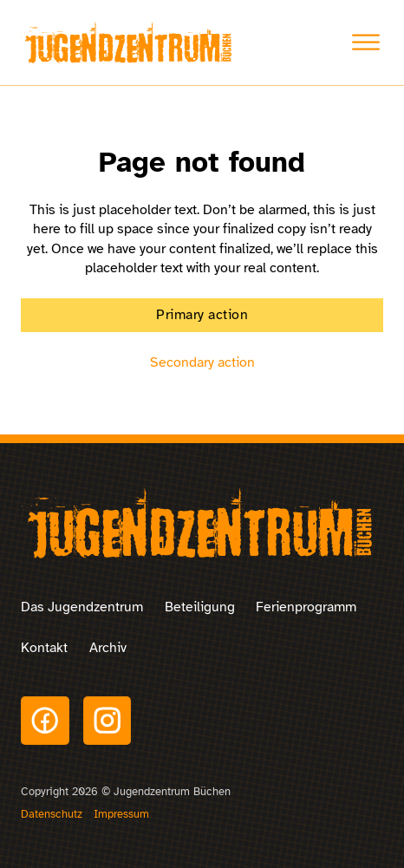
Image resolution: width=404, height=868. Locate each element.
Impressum (121, 814)
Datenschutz (52, 814)
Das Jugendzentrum (82, 607)
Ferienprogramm (306, 607)
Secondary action (202, 362)
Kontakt (44, 648)
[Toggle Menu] (366, 42)
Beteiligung (200, 607)
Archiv (108, 648)
